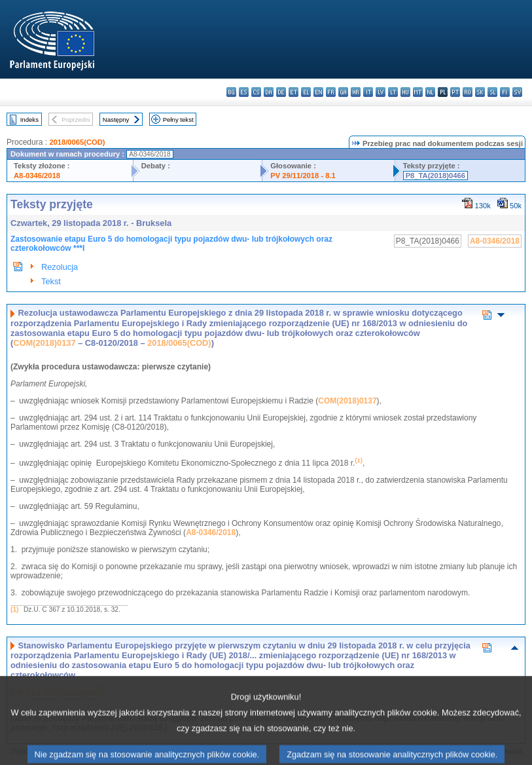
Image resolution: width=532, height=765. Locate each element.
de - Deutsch (281, 92)
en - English (318, 92)
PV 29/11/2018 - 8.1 (303, 176)
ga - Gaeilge (343, 92)
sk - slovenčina (480, 92)
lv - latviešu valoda (381, 92)
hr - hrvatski (356, 92)
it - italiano (368, 92)
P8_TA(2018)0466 (435, 176)
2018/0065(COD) (77, 142)
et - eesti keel (293, 92)
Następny (116, 120)
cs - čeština (256, 92)
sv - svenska (517, 92)
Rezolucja (60, 267)
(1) (14, 609)
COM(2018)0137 (44, 343)
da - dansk (269, 92)
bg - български (231, 92)
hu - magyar (405, 92)
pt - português (455, 92)
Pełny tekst (178, 120)
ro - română (468, 92)
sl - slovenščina (492, 92)
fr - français (331, 92)
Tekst (51, 281)
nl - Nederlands (430, 92)
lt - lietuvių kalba (393, 92)
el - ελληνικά (306, 92)
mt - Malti (418, 92)
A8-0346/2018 (37, 176)
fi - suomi (505, 92)
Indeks (29, 120)
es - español (244, 92)
